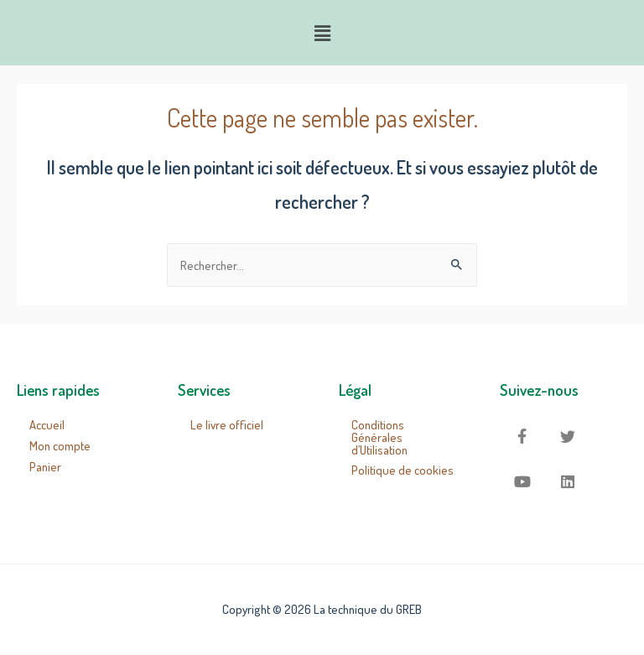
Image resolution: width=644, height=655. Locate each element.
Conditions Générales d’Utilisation (379, 437)
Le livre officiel (227, 424)
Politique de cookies (402, 470)
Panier (45, 466)
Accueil (47, 424)
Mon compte (60, 445)
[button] (322, 33)
